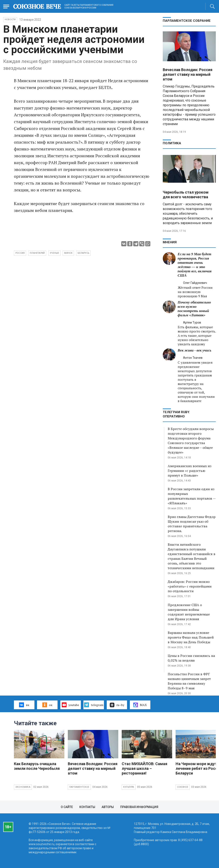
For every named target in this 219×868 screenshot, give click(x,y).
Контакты (87, 807)
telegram (94, 705)
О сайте (67, 807)
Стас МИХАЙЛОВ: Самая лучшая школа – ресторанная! (144, 768)
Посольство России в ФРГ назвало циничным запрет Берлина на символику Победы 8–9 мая (189, 681)
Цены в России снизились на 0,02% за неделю (191, 658)
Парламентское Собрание (187, 21)
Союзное (183, 787)
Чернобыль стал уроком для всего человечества (186, 195)
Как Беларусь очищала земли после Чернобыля (37, 766)
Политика (172, 143)
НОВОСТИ (10, 20)
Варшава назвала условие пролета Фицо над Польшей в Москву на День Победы (191, 637)
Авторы (108, 807)
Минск (68, 253)
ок (47, 705)
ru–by (117, 705)
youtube (70, 705)
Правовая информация (139, 807)
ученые (54, 253)
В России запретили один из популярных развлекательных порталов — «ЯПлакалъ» (192, 496)
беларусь (83, 253)
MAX (140, 705)
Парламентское (79, 787)
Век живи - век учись (195, 350)
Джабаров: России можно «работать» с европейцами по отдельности (190, 586)
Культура (129, 787)
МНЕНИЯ (170, 242)
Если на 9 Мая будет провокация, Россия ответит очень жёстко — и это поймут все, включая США (195, 265)
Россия (20, 253)
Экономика (23, 787)
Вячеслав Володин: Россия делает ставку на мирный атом (188, 74)
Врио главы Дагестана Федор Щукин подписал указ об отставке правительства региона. (192, 524)
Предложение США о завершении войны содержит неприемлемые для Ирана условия (189, 612)
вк (24, 705)
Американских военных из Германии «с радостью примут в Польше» (189, 471)
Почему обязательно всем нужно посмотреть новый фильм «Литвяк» (194, 309)
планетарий (37, 253)
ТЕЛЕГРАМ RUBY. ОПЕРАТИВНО (176, 414)
